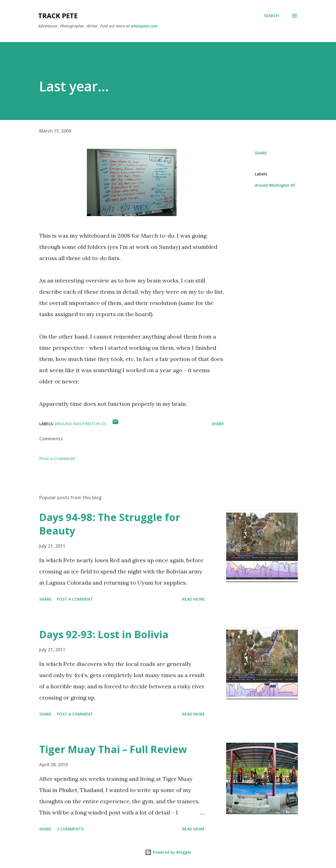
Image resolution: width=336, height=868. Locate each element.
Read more (194, 599)
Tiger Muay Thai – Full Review (113, 749)
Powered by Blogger (168, 852)
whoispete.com (144, 26)
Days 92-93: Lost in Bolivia (104, 634)
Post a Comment (57, 458)
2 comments (70, 829)
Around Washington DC (275, 185)
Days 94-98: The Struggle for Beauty (110, 524)
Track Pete (58, 16)
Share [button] (261, 153)
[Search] (271, 16)
